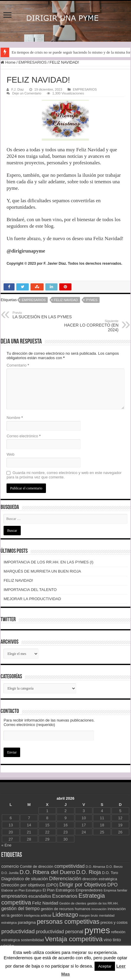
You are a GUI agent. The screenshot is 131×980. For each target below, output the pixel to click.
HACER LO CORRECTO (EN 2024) (88, 326)
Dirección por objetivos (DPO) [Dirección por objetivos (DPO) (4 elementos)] (30, 885)
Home (8, 62)
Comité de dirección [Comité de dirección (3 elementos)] (37, 866)
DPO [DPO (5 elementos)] (112, 885)
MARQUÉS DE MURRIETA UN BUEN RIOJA (42, 571)
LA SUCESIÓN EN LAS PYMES (43, 315)
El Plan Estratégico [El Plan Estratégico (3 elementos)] (59, 890)
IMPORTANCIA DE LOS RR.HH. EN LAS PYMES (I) (48, 562)
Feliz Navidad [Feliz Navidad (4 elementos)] (45, 903)
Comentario (18, 365)
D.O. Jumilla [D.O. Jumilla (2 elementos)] (10, 873)
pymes (92, 300)
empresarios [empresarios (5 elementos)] (14, 896)
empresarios (34, 300)
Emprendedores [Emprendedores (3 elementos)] (89, 890)
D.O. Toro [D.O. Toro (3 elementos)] (110, 873)
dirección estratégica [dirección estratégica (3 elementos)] (100, 879)
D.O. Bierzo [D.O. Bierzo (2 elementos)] (114, 867)
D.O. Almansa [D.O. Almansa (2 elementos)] (95, 867)
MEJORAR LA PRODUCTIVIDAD (32, 599)
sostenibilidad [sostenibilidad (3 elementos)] (32, 940)
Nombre (15, 418)
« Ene (6, 845)
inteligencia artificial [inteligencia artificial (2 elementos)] (37, 915)
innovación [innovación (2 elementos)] (99, 909)
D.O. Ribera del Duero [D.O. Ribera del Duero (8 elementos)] (47, 872)
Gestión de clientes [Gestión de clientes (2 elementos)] (73, 903)
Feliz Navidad (66, 300)
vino (58, 220)
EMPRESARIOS (32, 62)
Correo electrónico (24, 436)
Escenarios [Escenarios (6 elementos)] (65, 896)
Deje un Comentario (27, 93)
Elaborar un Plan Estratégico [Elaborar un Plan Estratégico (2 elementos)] (21, 890)
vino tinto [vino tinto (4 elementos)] (112, 940)
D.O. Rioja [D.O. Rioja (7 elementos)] (88, 872)
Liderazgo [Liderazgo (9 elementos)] (65, 915)
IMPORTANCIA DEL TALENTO (30, 590)
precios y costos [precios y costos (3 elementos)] (114, 922)
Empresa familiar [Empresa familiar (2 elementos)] (116, 890)
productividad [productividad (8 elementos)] (18, 931)
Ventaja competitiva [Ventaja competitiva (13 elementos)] (74, 939)
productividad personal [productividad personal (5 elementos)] (60, 932)
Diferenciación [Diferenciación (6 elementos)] (65, 878)
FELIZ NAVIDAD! (18, 580)
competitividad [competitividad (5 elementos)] (69, 866)
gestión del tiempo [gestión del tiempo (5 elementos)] (20, 908)
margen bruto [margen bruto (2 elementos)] (88, 915)
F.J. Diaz (17, 89)
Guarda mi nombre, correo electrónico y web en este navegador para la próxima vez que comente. (64, 475)
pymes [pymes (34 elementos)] (97, 930)
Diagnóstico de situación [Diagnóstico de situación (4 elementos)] (25, 879)
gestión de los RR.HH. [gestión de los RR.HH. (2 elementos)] (103, 903)
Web (11, 454)
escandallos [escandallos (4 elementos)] (40, 896)
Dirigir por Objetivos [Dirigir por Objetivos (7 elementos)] (83, 885)
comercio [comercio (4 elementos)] (10, 866)
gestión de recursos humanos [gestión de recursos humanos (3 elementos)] (65, 909)
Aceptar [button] (105, 966)
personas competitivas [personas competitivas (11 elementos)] (68, 922)
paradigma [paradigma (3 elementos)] (27, 922)
